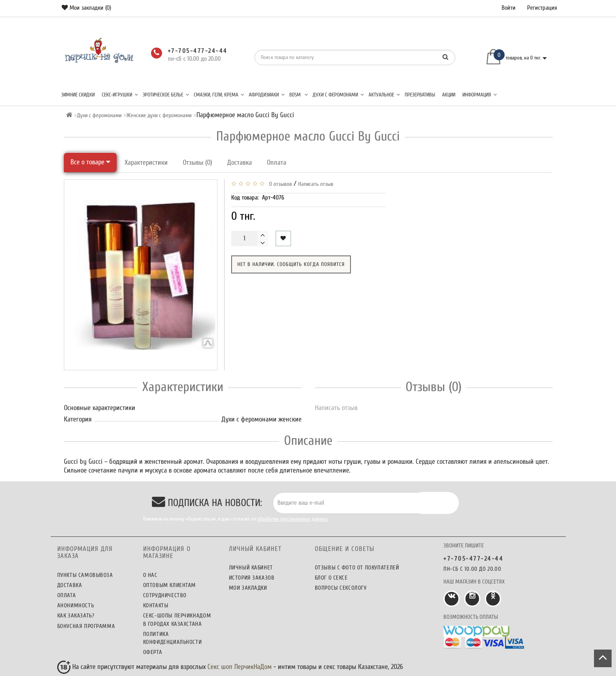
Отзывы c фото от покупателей (357, 567)
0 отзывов (279, 184)
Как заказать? (76, 615)
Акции (449, 95)
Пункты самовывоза (85, 575)
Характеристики (146, 163)
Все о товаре (90, 162)
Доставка (240, 163)
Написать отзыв (316, 184)
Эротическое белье (166, 95)
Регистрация (542, 8)
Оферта (153, 652)
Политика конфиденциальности (173, 638)
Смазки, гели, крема (219, 95)
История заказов (252, 578)
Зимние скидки (78, 95)
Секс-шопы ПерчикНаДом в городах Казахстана (177, 619)
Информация (480, 95)
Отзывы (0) (197, 163)
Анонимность (76, 605)
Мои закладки (248, 588)
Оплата (277, 163)
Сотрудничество (165, 595)
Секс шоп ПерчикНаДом (240, 667)
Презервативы (420, 95)
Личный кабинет (251, 567)
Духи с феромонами (338, 95)
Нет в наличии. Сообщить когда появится (291, 264)
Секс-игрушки (120, 95)
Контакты (156, 605)
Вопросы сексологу (341, 588)
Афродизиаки (267, 95)
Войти (509, 8)
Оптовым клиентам (170, 585)
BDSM (299, 95)
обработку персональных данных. (293, 519)
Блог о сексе (331, 578)
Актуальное (384, 95)
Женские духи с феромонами (159, 115)
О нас (150, 575)
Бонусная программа (86, 626)
